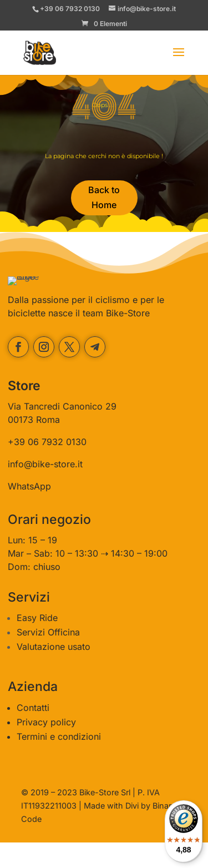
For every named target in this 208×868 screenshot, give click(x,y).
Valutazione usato (54, 673)
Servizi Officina (48, 658)
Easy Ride (37, 644)
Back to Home (104, 197)
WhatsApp (29, 512)
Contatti (33, 733)
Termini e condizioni (59, 762)
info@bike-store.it (45, 489)
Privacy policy (46, 748)
